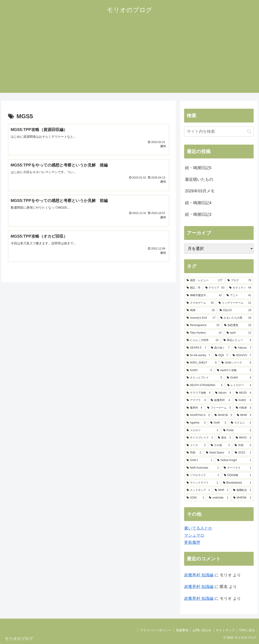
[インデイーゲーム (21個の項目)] (235, 303)
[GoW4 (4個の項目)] (239, 378)
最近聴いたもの (199, 179)
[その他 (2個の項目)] (220, 445)
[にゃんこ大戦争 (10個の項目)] (203, 340)
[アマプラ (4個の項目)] (196, 400)
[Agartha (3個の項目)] (196, 423)
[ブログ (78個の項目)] (239, 280)
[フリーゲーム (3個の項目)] (219, 408)
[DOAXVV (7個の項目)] (242, 355)
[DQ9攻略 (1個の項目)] (238, 475)
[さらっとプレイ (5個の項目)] (204, 378)
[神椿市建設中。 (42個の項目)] (204, 295)
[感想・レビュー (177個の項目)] (205, 280)
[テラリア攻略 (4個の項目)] (199, 393)
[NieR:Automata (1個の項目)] (203, 468)
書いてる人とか (198, 528)
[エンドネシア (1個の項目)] (198, 490)
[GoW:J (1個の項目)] (199, 460)
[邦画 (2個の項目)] (194, 453)
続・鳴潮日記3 (198, 214)
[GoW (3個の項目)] (218, 423)
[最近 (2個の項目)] (224, 438)
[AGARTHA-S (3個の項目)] (198, 415)
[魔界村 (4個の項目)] (194, 408)
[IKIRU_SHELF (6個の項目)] (202, 363)
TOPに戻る (247, 630)
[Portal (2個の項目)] (237, 430)
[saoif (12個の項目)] (239, 333)
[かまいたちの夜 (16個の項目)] (236, 318)
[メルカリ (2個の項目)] (202, 430)
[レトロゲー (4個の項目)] (239, 385)
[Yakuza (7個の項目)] (243, 348)
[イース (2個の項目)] (196, 445)
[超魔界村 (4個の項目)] (220, 400)
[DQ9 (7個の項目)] (221, 355)
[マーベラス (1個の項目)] (237, 468)
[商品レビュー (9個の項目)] (237, 340)
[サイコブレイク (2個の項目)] (200, 438)
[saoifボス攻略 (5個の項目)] (234, 370)
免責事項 (181, 630)
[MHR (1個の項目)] (221, 490)
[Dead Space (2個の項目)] (218, 453)
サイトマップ (225, 630)
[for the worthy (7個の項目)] (198, 355)
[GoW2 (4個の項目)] (243, 400)
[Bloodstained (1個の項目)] (237, 483)
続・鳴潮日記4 (198, 203)
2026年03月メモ (200, 191)
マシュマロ (194, 535)
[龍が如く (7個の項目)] (220, 348)
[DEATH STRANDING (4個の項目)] (204, 385)
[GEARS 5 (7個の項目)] (196, 348)
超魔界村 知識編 (199, 575)
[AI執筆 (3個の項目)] (243, 408)
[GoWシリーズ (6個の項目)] (236, 363)
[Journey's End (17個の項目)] (201, 318)
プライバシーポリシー (154, 630)
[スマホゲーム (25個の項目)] (200, 303)
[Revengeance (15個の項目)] (203, 325)
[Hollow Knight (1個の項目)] (234, 460)
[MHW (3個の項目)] (244, 415)
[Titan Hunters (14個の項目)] (204, 333)
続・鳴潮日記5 (198, 168)
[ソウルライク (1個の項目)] (203, 475)
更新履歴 (192, 542)
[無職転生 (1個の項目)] (242, 490)
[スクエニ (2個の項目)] (241, 423)
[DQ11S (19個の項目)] (235, 310)
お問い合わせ (201, 630)
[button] (249, 131)
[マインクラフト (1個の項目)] (202, 483)
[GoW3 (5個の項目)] (199, 370)
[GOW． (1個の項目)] (195, 498)
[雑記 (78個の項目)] (194, 288)
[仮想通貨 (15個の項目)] (238, 325)
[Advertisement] (129, 62)
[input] (219, 132)
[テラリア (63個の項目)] (215, 288)
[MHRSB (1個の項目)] (242, 498)
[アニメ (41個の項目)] (239, 295)
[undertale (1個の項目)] (219, 498)
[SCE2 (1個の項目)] (243, 453)
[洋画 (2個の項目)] (243, 445)
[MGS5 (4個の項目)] (243, 393)
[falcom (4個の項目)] (223, 393)
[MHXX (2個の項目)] (243, 438)
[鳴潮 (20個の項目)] (201, 310)
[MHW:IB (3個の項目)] (223, 415)
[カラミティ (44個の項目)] (240, 288)
